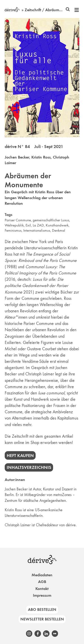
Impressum (42, 595)
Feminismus (13, 230)
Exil (28, 225)
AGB (42, 582)
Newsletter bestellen (42, 619)
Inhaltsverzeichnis (29, 467)
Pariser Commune (18, 220)
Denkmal (59, 230)
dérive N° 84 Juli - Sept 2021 (34, 146)
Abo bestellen (42, 609)
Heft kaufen (20, 455)
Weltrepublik (14, 225)
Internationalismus (37, 230)
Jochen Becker (17, 157)
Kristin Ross (41, 157)
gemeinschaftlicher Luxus (51, 220)
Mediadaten (42, 575)
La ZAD (38, 225)
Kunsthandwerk (57, 225)
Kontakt (42, 589)
